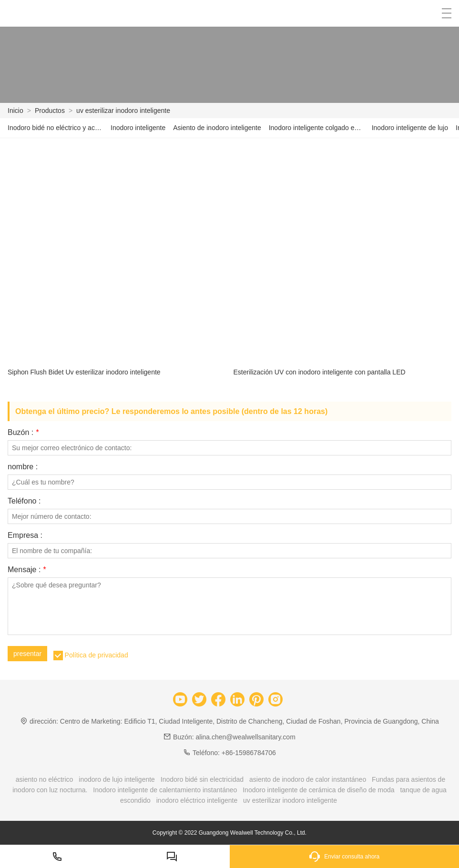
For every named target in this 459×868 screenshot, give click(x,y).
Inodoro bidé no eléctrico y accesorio (55, 128)
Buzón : (23, 433)
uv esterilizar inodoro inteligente (123, 111)
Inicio (15, 111)
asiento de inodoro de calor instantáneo (308, 779)
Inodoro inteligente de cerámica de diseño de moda (318, 790)
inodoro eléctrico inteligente (197, 800)
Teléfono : (24, 501)
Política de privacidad (97, 655)
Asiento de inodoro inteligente (217, 128)
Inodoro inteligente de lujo (410, 128)
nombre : (23, 467)
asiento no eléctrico (45, 779)
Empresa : (25, 535)
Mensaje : (27, 570)
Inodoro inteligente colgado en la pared (316, 128)
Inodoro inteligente (138, 128)
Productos (50, 111)
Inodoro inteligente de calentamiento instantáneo (165, 790)
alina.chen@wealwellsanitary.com (246, 737)
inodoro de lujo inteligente (117, 779)
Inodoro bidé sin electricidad (202, 779)
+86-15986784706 (249, 753)
